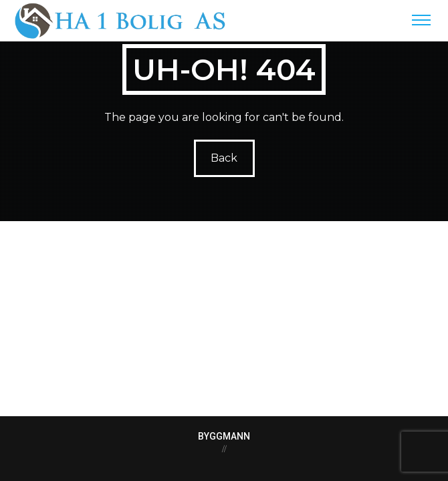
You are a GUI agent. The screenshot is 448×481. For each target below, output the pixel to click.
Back (224, 158)
